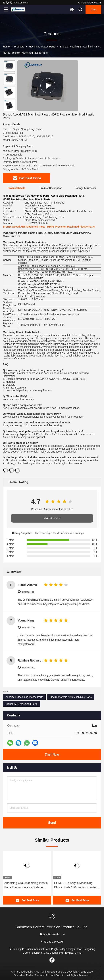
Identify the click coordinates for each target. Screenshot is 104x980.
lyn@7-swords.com (15, 3)
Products (19, 47)
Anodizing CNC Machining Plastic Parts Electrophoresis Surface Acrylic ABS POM (26, 886)
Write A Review (52, 518)
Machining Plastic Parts (42, 47)
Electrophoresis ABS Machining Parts (71, 697)
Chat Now (52, 754)
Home (6, 47)
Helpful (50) (29, 668)
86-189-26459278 (90, 3)
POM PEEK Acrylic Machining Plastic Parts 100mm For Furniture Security (76, 886)
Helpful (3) (28, 592)
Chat (93, 9)
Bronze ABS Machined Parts (21, 704)
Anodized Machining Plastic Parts (24, 697)
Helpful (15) (28, 628)
